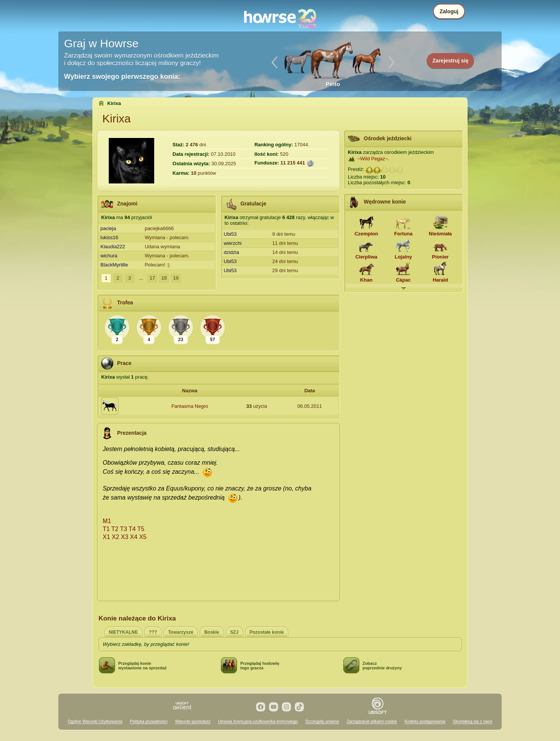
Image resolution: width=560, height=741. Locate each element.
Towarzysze (181, 632)
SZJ (235, 632)
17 (152, 278)
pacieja (108, 228)
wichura (109, 256)
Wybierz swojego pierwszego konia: (122, 77)
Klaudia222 (113, 247)
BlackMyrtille (114, 265)
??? (153, 632)
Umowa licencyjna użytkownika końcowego (258, 721)
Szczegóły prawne (322, 721)
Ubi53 (230, 234)
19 (176, 278)
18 (164, 278)
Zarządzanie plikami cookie (372, 721)
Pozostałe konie (267, 632)
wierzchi (233, 243)
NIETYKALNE (123, 632)
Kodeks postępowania (425, 721)
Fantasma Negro (190, 406)
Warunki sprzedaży (193, 721)
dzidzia (232, 252)
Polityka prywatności (149, 721)
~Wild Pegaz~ (373, 159)
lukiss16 (109, 237)
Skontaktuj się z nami (472, 721)
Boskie (212, 632)
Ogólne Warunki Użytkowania (95, 721)
